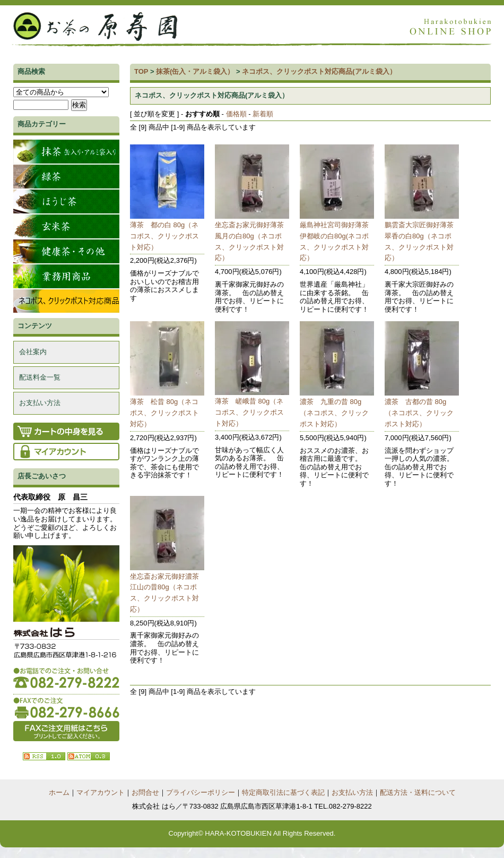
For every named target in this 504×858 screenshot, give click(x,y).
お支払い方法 (40, 403)
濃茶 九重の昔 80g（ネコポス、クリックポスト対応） (334, 413)
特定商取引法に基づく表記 (283, 792)
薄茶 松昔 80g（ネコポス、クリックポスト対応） (164, 413)
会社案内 (33, 352)
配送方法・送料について (418, 792)
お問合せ (145, 792)
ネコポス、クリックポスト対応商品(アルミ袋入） (319, 71)
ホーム (59, 792)
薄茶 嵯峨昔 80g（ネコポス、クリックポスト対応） (249, 412)
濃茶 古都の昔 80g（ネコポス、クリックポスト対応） (419, 413)
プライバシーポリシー (201, 792)
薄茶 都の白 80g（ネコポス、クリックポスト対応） (164, 236)
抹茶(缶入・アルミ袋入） (195, 71)
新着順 (263, 114)
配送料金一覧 (40, 377)
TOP (141, 71)
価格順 (236, 114)
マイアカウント (101, 792)
